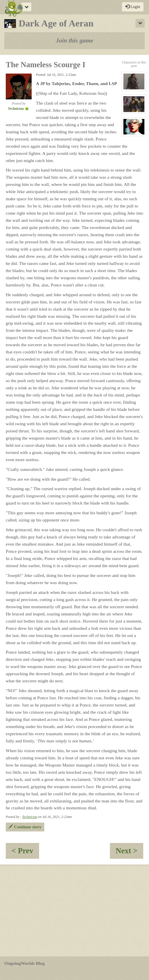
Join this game (75, 41)
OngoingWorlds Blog (24, 963)
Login (133, 7)
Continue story (25, 827)
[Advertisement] (74, 910)
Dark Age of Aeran (49, 23)
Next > (129, 853)
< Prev (25, 853)
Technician (30, 817)
